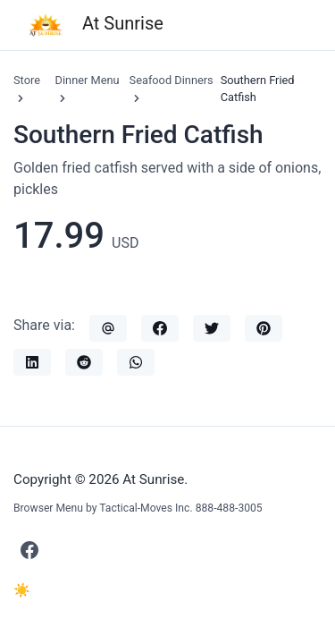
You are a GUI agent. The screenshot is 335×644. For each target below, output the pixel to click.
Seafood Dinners (172, 80)
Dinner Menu (88, 80)
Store (27, 80)
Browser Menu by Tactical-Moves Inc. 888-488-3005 (138, 508)
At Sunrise (96, 25)
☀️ (22, 590)
